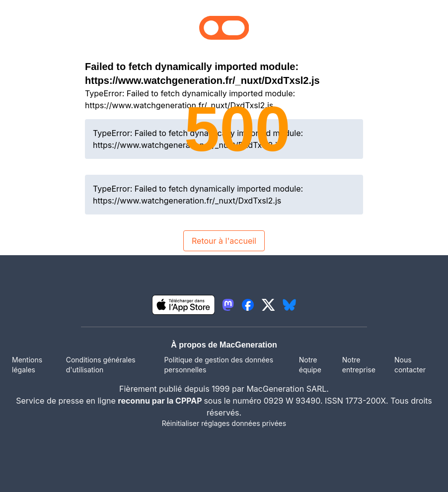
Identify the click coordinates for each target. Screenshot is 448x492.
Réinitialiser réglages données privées (224, 423)
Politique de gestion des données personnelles (219, 365)
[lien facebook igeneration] (248, 305)
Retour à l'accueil (224, 241)
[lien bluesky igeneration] (289, 305)
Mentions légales (27, 365)
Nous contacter (410, 365)
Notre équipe (310, 365)
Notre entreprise (359, 365)
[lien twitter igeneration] (268, 305)
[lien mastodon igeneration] (228, 305)
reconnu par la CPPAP (161, 401)
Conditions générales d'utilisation (101, 365)
